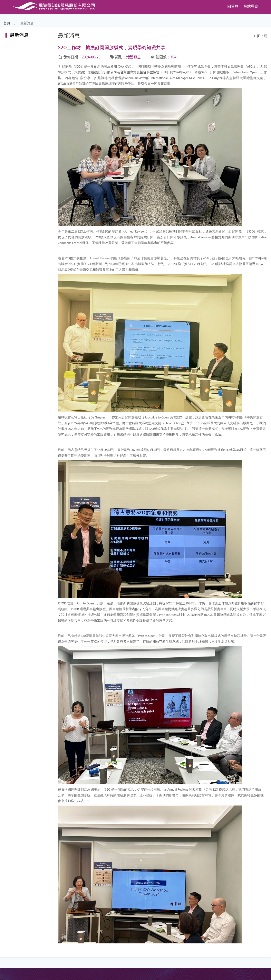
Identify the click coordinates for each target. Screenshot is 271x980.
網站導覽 (251, 6)
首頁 (7, 23)
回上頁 (260, 36)
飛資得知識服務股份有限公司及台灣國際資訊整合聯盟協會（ (119, 72)
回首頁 (233, 6)
